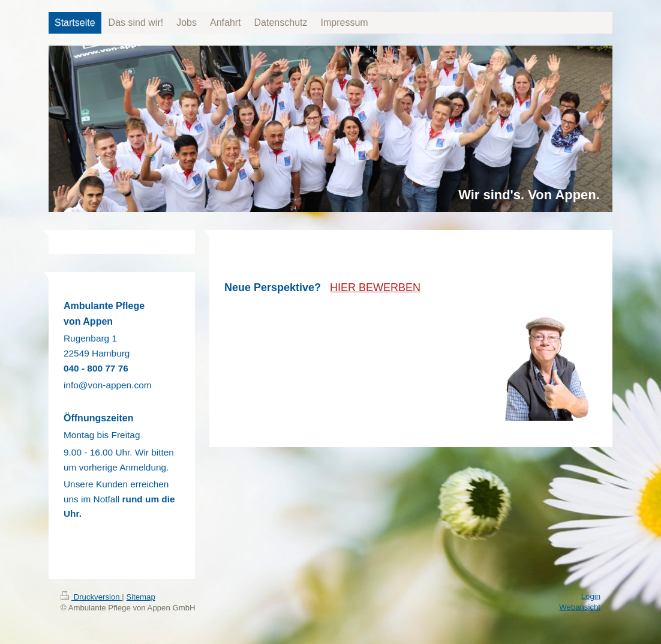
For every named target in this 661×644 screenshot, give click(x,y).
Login (591, 596)
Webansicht (580, 607)
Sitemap (140, 597)
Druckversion (91, 597)
